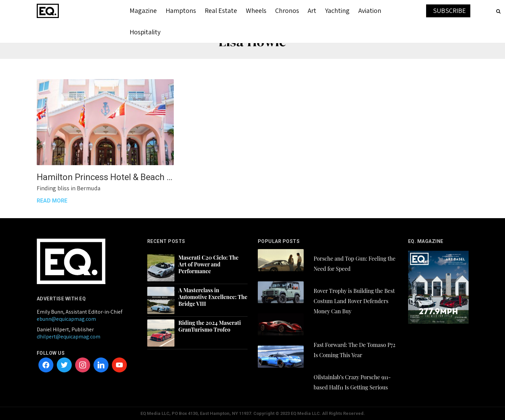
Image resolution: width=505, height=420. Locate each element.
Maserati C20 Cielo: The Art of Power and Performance (209, 264)
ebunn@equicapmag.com (66, 319)
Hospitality (145, 32)
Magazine (143, 11)
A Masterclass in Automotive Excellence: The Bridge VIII (213, 297)
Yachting (337, 11)
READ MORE (52, 201)
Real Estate (221, 11)
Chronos (287, 11)
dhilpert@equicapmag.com (69, 337)
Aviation (370, 11)
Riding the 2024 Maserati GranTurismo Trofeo (210, 326)
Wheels (256, 11)
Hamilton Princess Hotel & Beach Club (105, 177)
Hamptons (181, 11)
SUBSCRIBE (449, 11)
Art (312, 11)
